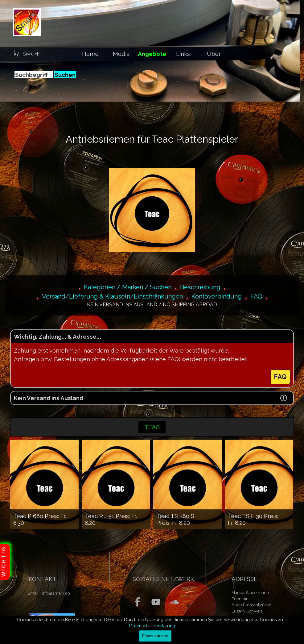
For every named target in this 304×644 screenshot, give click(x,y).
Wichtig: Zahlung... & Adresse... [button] (58, 337)
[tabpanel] (29, 54)
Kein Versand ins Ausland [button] (49, 398)
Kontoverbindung (217, 296)
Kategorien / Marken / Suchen (128, 287)
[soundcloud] (174, 602)
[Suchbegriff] (34, 75)
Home (90, 54)
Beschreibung (200, 287)
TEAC (152, 427)
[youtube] (156, 602)
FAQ (256, 296)
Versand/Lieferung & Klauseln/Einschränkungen (112, 296)
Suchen (65, 75)
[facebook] (137, 602)
